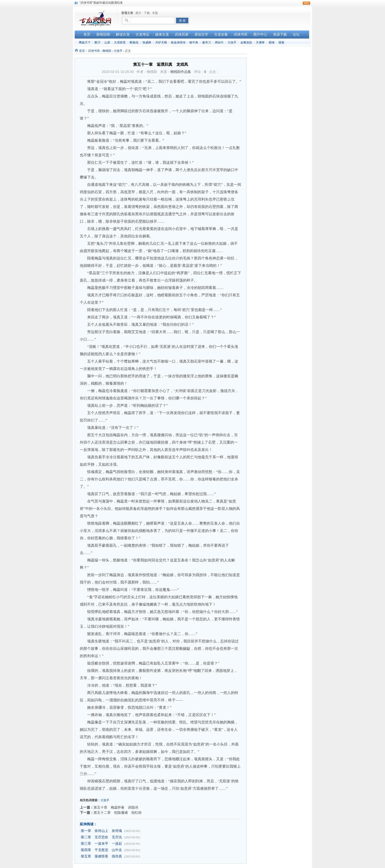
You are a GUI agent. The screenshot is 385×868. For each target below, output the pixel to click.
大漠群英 (120, 42)
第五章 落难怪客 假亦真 (101, 856)
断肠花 (134, 42)
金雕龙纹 (246, 42)
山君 (107, 42)
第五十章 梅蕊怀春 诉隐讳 (116, 807)
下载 (147, 13)
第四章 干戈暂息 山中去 (101, 850)
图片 (138, 13)
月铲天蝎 (161, 42)
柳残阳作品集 (181, 72)
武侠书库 (94, 51)
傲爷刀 (206, 42)
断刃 (97, 42)
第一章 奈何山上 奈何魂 (101, 831)
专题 (155, 13)
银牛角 (194, 42)
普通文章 (127, 13)
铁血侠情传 (178, 42)
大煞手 (232, 42)
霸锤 (272, 42)
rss (306, 3)
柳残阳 (107, 51)
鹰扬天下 (85, 42)
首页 (82, 51)
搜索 (281, 42)
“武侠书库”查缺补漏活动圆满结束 (101, 3)
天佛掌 (260, 42)
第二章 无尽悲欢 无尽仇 (101, 837)
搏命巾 (219, 42)
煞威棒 (147, 42)
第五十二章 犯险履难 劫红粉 (118, 813)
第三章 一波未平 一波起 (101, 844)
